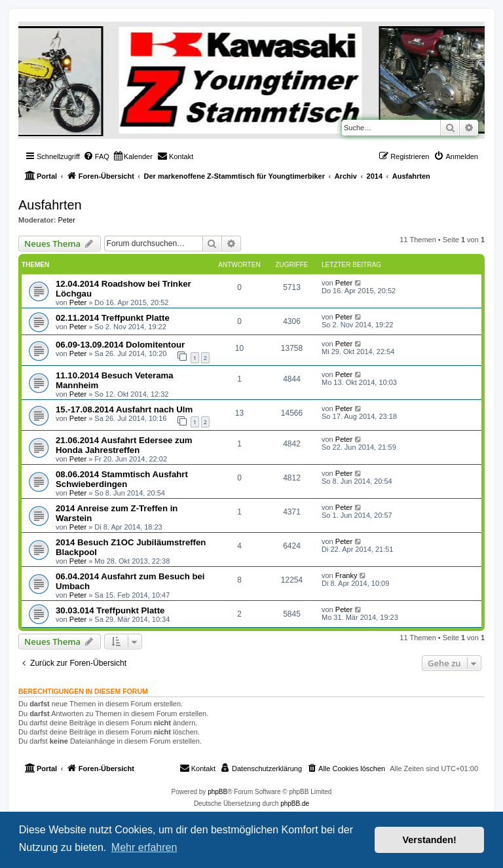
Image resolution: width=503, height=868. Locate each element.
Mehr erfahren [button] (144, 847)
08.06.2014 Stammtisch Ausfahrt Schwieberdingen (122, 479)
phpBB (217, 792)
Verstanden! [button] (430, 840)
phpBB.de (295, 804)
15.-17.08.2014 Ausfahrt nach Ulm (124, 409)
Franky (346, 575)
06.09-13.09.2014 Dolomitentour (120, 345)
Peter (67, 220)
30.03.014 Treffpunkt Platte (110, 610)
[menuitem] (96, 156)
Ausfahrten (50, 205)
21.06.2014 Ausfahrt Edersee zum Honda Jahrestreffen (124, 445)
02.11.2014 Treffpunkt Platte (113, 318)
